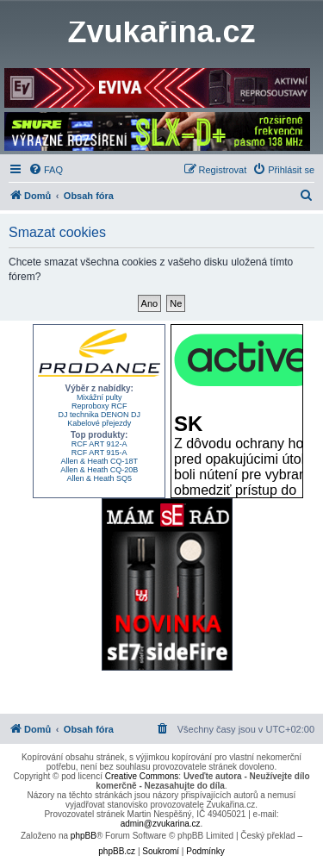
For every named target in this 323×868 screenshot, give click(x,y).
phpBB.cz (117, 851)
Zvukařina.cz (161, 32)
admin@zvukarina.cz (161, 824)
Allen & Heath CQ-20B (99, 470)
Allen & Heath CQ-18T (99, 461)
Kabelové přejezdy (99, 423)
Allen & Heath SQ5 (99, 478)
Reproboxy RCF (99, 406)
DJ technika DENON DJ (99, 415)
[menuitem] (46, 170)
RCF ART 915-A (99, 453)
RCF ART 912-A (99, 444)
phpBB (84, 836)
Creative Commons (142, 776)
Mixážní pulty (99, 397)
